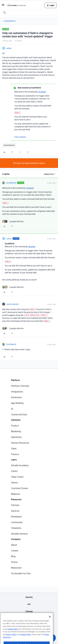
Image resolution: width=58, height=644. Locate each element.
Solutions (16, 420)
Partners (15, 505)
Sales (14, 448)
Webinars (16, 494)
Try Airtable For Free (21, 573)
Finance (15, 454)
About (14, 545)
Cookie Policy (13, 636)
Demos (15, 483)
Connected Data (19, 414)
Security (29, 597)
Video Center (17, 477)
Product (15, 426)
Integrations (17, 392)
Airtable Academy (20, 465)
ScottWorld (11, 183)
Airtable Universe (19, 534)
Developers (16, 517)
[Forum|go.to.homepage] (17, 5)
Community (17, 522)
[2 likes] (13, 221)
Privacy (29, 618)
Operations (16, 437)
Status (14, 562)
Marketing (16, 431)
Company (16, 539)
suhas (9, 48)
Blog (13, 556)
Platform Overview (20, 386)
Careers (15, 551)
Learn (14, 460)
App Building (17, 403)
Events (14, 471)
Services (15, 511)
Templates (16, 528)
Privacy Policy (11, 642)
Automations (10, 21)
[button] (3, 6)
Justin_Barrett (12, 304)
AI (12, 409)
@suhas (42, 92)
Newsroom (16, 568)
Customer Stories (20, 488)
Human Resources (20, 443)
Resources (16, 499)
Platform (15, 380)
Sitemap (29, 611)
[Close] (50, 624)
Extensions (16, 397)
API (29, 604)
